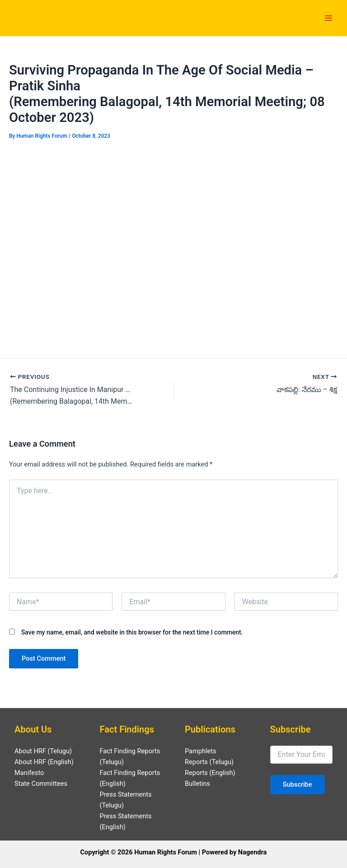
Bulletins (197, 784)
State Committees (41, 784)
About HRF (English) (44, 762)
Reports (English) (210, 773)
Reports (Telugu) (209, 762)
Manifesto (29, 773)
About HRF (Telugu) (43, 751)
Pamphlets (201, 751)
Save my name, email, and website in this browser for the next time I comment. (132, 632)
